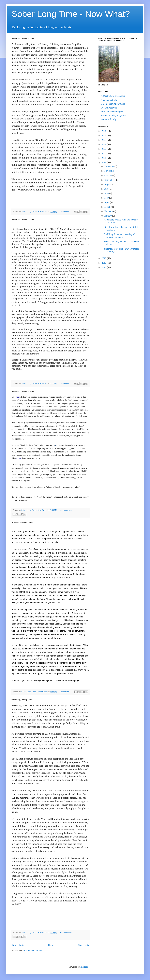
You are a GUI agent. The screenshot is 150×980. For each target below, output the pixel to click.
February (109, 211)
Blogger (84, 967)
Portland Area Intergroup (112, 112)
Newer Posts (18, 945)
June (107, 193)
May (107, 198)
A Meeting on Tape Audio (113, 96)
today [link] (19, 458)
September (110, 180)
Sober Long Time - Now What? (71, 14)
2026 (104, 131)
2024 (104, 140)
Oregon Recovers (109, 108)
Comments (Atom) (33, 951)
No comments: (66, 510)
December (109, 166)
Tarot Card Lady (109, 119)
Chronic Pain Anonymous (113, 104)
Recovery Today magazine (113, 115)
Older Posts (83, 945)
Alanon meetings (109, 100)
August (108, 184)
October (108, 175)
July (107, 189)
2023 (104, 144)
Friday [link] (17, 397)
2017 (104, 263)
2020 (104, 158)
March (108, 207)
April (107, 202)
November (110, 171)
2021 (104, 154)
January (108, 216)
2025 (104, 136)
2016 (104, 267)
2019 (104, 162)
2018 (104, 258)
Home (51, 945)
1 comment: (65, 211)
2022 (104, 149)
